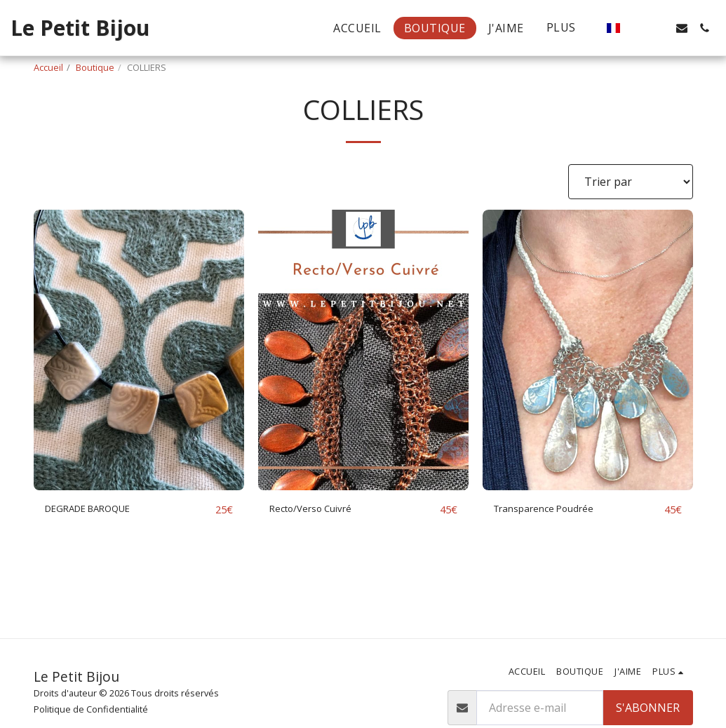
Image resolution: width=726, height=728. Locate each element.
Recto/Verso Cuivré (320, 510)
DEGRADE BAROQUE (99, 510)
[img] (139, 350)
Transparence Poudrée (555, 510)
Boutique (95, 67)
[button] (637, 28)
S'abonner (648, 708)
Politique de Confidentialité (91, 709)
